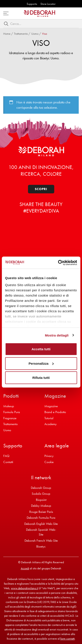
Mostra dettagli (57, 335)
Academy (51, 424)
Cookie (49, 462)
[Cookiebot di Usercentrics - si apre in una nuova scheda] (58, 263)
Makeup (9, 406)
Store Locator (48, 4)
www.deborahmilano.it (24, 588)
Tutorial (49, 418)
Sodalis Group (41, 494)
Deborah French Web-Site (41, 541)
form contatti (68, 639)
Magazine (51, 406)
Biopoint (41, 500)
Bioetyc (41, 546)
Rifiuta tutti (41, 378)
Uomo (35, 34)
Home (7, 34)
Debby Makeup (41, 506)
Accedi (25, 568)
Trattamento (21, 34)
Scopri (41, 189)
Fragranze (10, 418)
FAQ (6, 456)
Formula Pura (12, 412)
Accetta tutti (41, 349)
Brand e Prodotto (55, 412)
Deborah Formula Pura (41, 518)
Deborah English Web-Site (41, 524)
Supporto (32, 4)
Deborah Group (41, 488)
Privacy (49, 456)
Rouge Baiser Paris (41, 512)
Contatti (8, 462)
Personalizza (41, 363)
